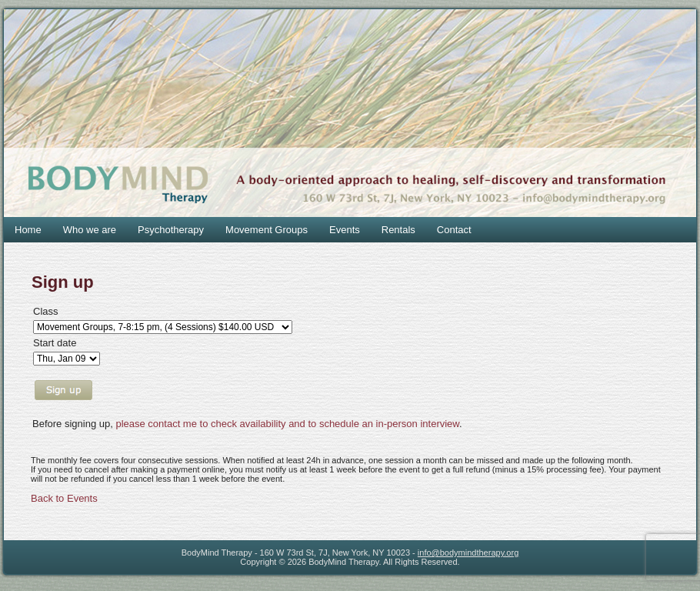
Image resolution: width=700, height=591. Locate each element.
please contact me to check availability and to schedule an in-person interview (287, 424)
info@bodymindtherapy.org (468, 553)
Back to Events (64, 498)
